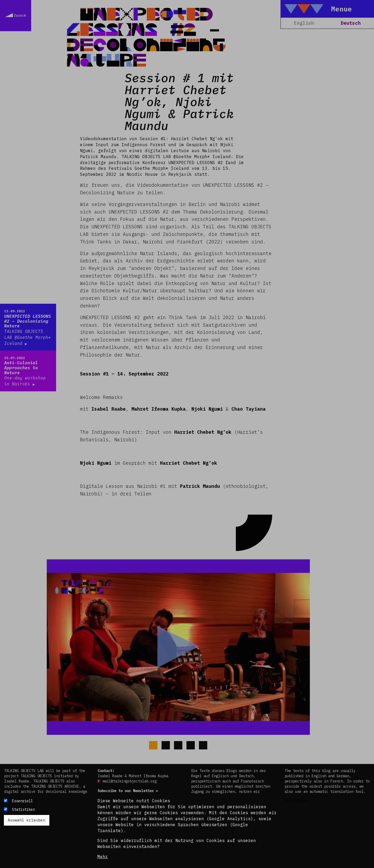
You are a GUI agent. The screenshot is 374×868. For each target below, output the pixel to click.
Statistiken (23, 809)
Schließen (296, 801)
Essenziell (22, 801)
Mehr (103, 857)
